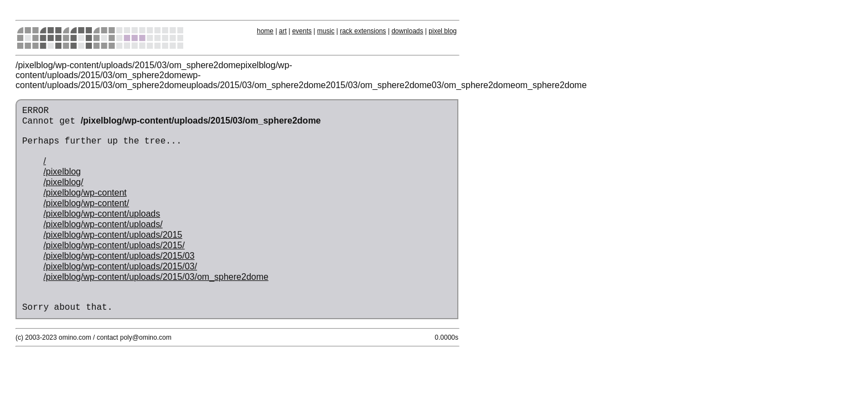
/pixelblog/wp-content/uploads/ (103, 224)
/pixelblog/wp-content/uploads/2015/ (114, 245)
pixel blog (443, 31)
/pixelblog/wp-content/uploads (102, 214)
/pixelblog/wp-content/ (86, 203)
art (283, 31)
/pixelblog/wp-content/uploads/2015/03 (119, 256)
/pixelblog (62, 172)
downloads (407, 31)
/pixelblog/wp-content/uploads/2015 (113, 235)
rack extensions (363, 31)
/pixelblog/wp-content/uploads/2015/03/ (120, 266)
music (326, 31)
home (265, 31)
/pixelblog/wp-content (85, 193)
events (302, 31)
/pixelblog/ (63, 182)
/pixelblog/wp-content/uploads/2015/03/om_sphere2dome (156, 277)
